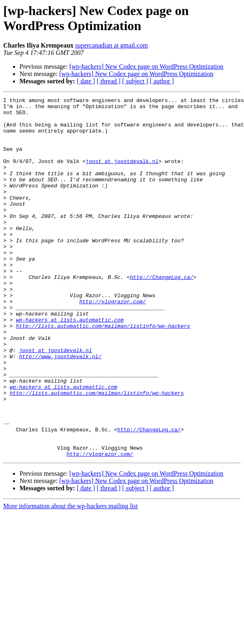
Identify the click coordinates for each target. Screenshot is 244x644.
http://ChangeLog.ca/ (162, 313)
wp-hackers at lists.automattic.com (70, 365)
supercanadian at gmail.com (111, 45)
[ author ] (162, 81)
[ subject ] (135, 81)
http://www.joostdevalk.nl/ (60, 409)
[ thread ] (109, 81)
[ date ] (86, 81)
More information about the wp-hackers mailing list (70, 578)
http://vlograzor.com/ (112, 343)
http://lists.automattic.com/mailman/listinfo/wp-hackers (103, 372)
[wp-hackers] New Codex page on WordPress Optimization (147, 66)
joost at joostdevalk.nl (122, 174)
